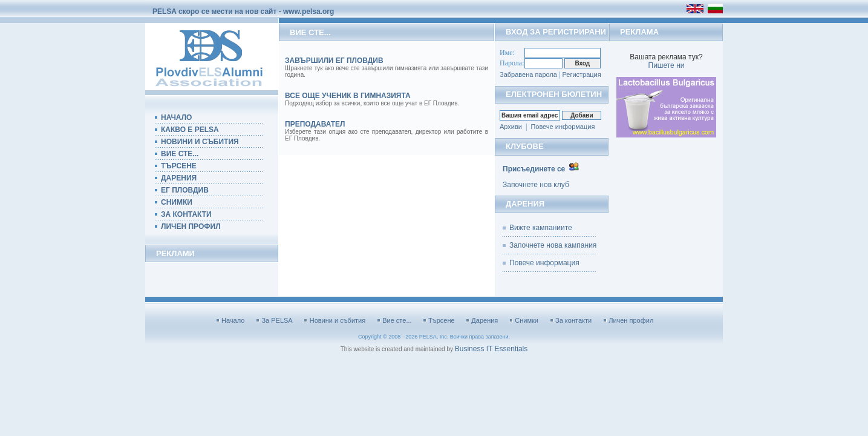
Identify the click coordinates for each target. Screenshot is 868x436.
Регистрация (581, 74)
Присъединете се (534, 169)
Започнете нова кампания (553, 245)
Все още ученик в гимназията (348, 96)
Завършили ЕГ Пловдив (334, 61)
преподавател (315, 124)
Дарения (485, 320)
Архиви (511, 127)
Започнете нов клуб (536, 185)
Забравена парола (528, 74)
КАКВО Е (187, 130)
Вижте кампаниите (541, 228)
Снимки (527, 320)
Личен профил (631, 320)
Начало (233, 320)
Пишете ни (667, 65)
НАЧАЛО (176, 117)
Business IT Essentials (491, 349)
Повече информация (563, 127)
